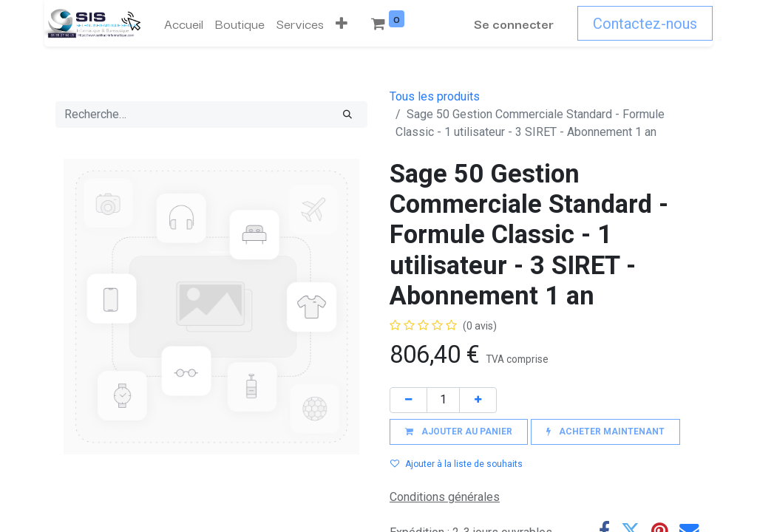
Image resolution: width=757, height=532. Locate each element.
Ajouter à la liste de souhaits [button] (456, 464)
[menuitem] (184, 24)
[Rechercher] (347, 115)
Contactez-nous (645, 24)
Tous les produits (435, 96)
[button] (342, 24)
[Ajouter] (478, 400)
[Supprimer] (408, 400)
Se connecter (514, 23)
